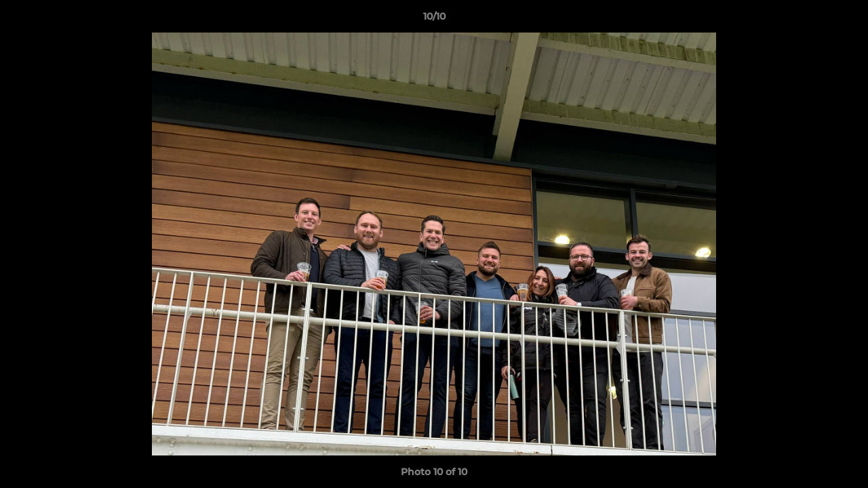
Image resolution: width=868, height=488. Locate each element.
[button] (844, 20)
